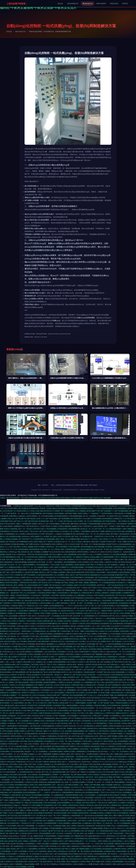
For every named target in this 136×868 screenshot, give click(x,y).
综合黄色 (31, 659)
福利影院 (6, 736)
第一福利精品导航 (67, 600)
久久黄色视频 (25, 800)
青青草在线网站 (59, 629)
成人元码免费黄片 (42, 780)
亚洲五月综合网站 (97, 629)
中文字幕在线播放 (31, 846)
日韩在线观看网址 (45, 833)
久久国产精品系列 (103, 731)
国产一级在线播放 (56, 562)
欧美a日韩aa (14, 836)
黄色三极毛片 (71, 575)
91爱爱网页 (34, 841)
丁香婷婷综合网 (130, 618)
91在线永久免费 (111, 859)
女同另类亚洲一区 (9, 511)
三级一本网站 (84, 785)
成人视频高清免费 (37, 836)
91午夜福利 (102, 670)
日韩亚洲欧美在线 (93, 680)
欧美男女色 (55, 734)
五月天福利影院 (41, 851)
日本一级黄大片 (86, 667)
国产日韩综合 (72, 772)
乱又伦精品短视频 (115, 744)
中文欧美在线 (36, 595)
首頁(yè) (60, 4)
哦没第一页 (75, 603)
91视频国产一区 (15, 695)
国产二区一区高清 (25, 529)
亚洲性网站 (83, 508)
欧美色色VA (42, 626)
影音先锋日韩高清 (7, 734)
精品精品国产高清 (98, 746)
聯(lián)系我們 (101, 4)
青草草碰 (53, 846)
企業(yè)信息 (114, 4)
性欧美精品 (13, 828)
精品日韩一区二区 (46, 629)
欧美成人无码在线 (122, 805)
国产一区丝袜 (24, 624)
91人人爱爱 (88, 864)
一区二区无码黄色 (122, 751)
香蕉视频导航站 (22, 613)
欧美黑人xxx (18, 700)
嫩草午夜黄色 (106, 680)
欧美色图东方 (113, 659)
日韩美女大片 (108, 554)
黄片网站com (47, 600)
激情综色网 (32, 641)
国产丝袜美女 (11, 542)
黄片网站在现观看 (72, 785)
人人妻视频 (121, 808)
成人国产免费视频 (39, 670)
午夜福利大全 (9, 862)
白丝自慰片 (65, 531)
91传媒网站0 (55, 844)
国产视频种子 (40, 685)
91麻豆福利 (70, 654)
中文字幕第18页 (29, 606)
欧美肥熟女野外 (83, 757)
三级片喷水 (128, 780)
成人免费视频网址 (70, 690)
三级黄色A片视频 (127, 616)
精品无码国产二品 (42, 777)
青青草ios (50, 547)
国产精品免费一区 (91, 670)
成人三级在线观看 (105, 600)
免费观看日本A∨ (20, 526)
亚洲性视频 (91, 644)
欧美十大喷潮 (9, 685)
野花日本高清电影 (9, 626)
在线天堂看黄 (126, 818)
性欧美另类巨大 (23, 511)
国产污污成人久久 (91, 695)
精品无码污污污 (115, 818)
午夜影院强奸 (124, 621)
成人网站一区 (30, 703)
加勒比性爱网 (52, 670)
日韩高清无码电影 (70, 828)
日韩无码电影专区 (72, 641)
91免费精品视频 (74, 539)
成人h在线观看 (96, 808)
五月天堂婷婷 (9, 785)
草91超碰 (88, 836)
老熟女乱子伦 (12, 739)
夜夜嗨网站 (10, 639)
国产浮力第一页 (129, 577)
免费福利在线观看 (68, 659)
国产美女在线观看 (107, 844)
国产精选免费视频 (118, 782)
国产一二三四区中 (44, 792)
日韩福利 (95, 652)
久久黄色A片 (11, 856)
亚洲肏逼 (87, 851)
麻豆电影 (96, 821)
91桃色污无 (103, 631)
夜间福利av (65, 603)
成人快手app (64, 613)
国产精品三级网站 (91, 634)
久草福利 (127, 549)
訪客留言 (125, 4)
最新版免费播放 (73, 705)
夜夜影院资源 (74, 805)
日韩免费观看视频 (50, 823)
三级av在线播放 (29, 864)
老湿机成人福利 (92, 805)
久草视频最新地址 (49, 718)
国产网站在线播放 (59, 746)
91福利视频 (79, 636)
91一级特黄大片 (66, 675)
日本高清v (90, 595)
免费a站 (117, 844)
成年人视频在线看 (117, 754)
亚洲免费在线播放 (56, 751)
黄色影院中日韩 (94, 560)
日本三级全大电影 (64, 846)
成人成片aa (66, 831)
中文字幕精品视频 (63, 577)
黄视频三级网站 (20, 731)
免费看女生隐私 (70, 751)
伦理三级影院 (99, 595)
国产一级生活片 (45, 841)
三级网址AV (62, 682)
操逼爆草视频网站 (50, 682)
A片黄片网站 (27, 711)
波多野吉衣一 (102, 585)
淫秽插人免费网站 (9, 598)
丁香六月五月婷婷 (114, 636)
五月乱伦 (93, 641)
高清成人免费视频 (86, 705)
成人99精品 (4, 775)
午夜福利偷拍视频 (94, 524)
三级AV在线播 (78, 864)
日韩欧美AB (121, 590)
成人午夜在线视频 (53, 524)
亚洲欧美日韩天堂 (58, 641)
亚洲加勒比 (111, 728)
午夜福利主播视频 (64, 836)
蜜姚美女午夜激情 (83, 557)
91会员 (114, 626)
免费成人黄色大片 (39, 524)
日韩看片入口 (34, 746)
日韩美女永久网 (70, 649)
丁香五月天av (105, 792)
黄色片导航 (35, 598)
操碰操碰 (127, 777)
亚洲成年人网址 (111, 864)
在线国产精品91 (43, 567)
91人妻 (80, 549)
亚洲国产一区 (57, 775)
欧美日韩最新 (64, 711)
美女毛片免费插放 (84, 746)
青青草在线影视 (103, 739)
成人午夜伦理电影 (50, 749)
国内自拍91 (9, 649)
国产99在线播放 (21, 798)
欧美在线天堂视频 (95, 570)
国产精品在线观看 (22, 682)
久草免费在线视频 (96, 828)
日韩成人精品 (127, 723)
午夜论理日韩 (81, 687)
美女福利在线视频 (60, 813)
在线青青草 (71, 677)
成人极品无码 (125, 854)
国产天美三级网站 (61, 805)
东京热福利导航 (13, 823)
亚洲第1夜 (19, 575)
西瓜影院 (40, 624)
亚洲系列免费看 (58, 654)
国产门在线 (107, 790)
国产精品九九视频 (69, 849)
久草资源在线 (104, 616)
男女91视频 (96, 862)
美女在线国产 (102, 572)
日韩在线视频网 (37, 795)
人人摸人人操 (98, 711)
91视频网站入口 (60, 588)
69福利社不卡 (69, 839)
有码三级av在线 (53, 626)
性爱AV (124, 844)
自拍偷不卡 (16, 657)
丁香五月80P (34, 531)
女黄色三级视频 (28, 547)
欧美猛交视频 (27, 590)
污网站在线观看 (100, 759)
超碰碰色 (76, 621)
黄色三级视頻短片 (73, 862)
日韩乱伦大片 (95, 552)
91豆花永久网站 (39, 577)
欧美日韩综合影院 (102, 721)
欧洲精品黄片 (79, 841)
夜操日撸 (81, 826)
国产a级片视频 (79, 647)
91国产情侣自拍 (104, 675)
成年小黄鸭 (54, 567)
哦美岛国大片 (98, 836)
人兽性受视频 (130, 600)
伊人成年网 (10, 713)
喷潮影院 (71, 560)
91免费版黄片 (127, 593)
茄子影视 (126, 815)
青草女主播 (97, 846)
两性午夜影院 (103, 841)
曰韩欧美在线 (21, 762)
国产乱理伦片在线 (80, 675)
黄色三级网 (76, 744)
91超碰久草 (104, 821)
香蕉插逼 (53, 762)
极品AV (55, 508)
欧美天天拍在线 (46, 716)
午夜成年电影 (66, 631)
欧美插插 (100, 813)
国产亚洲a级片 (117, 641)
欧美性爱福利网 (78, 777)
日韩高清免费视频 (20, 562)
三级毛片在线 (23, 531)
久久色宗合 (45, 723)
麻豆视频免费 (100, 718)
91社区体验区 (33, 790)
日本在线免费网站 (126, 506)
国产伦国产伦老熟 (33, 698)
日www (127, 862)
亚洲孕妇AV (108, 654)
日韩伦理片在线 (38, 529)
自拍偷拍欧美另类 (125, 603)
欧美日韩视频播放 (120, 508)
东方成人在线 (73, 652)
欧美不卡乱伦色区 (52, 728)
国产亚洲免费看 (64, 519)
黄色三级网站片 (126, 708)
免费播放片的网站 (14, 600)
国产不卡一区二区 (30, 567)
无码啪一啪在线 (124, 711)
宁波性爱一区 (25, 836)
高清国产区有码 (106, 542)
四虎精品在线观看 (95, 769)
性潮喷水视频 (5, 718)
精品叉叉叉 (101, 506)
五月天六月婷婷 (122, 608)
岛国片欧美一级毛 (92, 777)
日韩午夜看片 (65, 734)
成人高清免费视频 (121, 741)
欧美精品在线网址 (79, 782)
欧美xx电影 (23, 808)
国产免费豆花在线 (32, 544)
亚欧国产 (83, 805)
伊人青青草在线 (109, 836)
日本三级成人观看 (97, 562)
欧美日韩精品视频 (118, 672)
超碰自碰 (48, 839)
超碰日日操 (52, 580)
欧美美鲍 (111, 575)
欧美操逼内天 (121, 583)
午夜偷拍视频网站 (56, 828)
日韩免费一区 (92, 782)
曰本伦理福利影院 (120, 757)
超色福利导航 (110, 595)
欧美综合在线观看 (87, 708)
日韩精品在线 (105, 775)
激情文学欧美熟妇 (96, 757)
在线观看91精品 (110, 851)
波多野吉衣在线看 (20, 790)
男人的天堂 (56, 856)
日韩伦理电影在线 (91, 631)
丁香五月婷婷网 (116, 690)
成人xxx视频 (48, 662)
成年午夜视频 (73, 813)
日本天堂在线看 (108, 772)
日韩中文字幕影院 (18, 621)
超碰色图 (63, 644)
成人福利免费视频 (117, 549)
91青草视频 (37, 769)
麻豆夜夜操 (110, 682)
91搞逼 (61, 757)
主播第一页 (33, 759)
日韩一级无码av (15, 629)
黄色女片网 (63, 560)
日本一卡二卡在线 (93, 844)
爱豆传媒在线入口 (95, 839)
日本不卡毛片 (9, 575)
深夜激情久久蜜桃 (32, 856)
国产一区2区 (118, 542)
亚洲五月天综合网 (21, 667)
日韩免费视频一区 (31, 826)
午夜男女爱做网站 (64, 823)
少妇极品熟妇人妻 (76, 618)
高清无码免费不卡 (13, 854)
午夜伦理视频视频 (122, 606)
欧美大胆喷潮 (57, 544)
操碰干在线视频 (107, 785)
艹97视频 (115, 560)
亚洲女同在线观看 (86, 580)
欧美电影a (111, 606)
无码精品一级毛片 (39, 744)
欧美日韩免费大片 (18, 572)
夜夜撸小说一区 (26, 854)
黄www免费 (63, 759)
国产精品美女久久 (42, 560)
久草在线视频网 (51, 529)
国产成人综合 (114, 616)
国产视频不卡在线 (7, 813)
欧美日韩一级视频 (66, 728)
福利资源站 (20, 862)
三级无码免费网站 (28, 565)
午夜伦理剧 (55, 595)
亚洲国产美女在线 (104, 672)
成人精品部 (62, 611)
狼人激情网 (49, 588)
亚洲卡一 (57, 600)
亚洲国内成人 (13, 611)
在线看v (106, 780)
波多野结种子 (126, 721)
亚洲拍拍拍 (128, 739)
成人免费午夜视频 (111, 736)
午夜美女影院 (31, 621)
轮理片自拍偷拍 (83, 562)
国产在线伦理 (123, 536)
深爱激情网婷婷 (68, 792)
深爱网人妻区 (54, 698)
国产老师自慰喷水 (41, 580)
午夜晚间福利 (52, 736)
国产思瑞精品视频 (102, 818)
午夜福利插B (104, 831)
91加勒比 (6, 677)
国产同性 (120, 570)
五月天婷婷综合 (124, 677)
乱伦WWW (120, 618)
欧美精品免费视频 (120, 554)
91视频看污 (97, 749)
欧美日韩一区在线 (103, 549)
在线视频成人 (44, 751)
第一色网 (117, 708)
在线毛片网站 (86, 862)
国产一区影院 (82, 588)
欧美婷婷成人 (90, 598)
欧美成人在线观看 (74, 682)
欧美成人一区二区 (118, 652)
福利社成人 (118, 785)
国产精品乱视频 (75, 711)
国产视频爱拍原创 (38, 728)
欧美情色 (68, 621)
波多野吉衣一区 (13, 670)
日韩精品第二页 (13, 716)
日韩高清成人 (22, 554)
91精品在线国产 (29, 506)
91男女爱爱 (108, 667)
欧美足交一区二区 (88, 529)
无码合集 (20, 626)
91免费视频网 (38, 652)
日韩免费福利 (30, 844)
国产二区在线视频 (86, 603)
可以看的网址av (115, 716)
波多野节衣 (99, 536)
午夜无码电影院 (46, 544)
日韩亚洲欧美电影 (63, 721)
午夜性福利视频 (28, 680)
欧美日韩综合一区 (69, 557)
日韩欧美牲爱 (16, 795)
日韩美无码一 (92, 675)
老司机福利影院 (32, 603)
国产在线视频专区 (115, 685)
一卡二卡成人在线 (25, 744)
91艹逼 (84, 815)
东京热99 (14, 531)
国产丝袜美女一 (114, 854)
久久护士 (66, 544)
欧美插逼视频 (50, 539)
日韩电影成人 (19, 767)
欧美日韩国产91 (84, 554)
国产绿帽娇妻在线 (78, 836)
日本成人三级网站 (126, 769)
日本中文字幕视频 (54, 583)
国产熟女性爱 (23, 634)
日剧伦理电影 (8, 526)
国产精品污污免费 (95, 780)
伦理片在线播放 (116, 798)
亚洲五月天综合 (116, 792)
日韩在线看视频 (26, 588)
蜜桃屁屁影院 (62, 749)
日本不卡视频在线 (63, 815)
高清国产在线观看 (35, 818)
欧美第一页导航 (46, 508)
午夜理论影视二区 (108, 608)
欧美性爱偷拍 (108, 519)
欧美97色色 (102, 664)
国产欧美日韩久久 (33, 526)
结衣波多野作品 (45, 856)
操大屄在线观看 (81, 818)
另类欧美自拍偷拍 (115, 726)
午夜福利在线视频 (99, 544)
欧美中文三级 (67, 672)
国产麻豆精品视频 (33, 672)
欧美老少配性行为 (108, 524)
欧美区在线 (112, 795)
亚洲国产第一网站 (22, 803)
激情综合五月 (124, 629)
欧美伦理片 (79, 606)
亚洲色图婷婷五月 (91, 616)
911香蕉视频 (52, 611)
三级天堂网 (34, 664)
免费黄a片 (11, 613)
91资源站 (130, 762)
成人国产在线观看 (104, 662)
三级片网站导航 (35, 726)
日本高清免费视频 (111, 677)
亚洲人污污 (41, 519)
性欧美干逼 (46, 831)
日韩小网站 (13, 764)
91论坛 (99, 772)
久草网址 (95, 716)
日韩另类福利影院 (77, 577)
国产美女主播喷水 (56, 554)
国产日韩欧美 (44, 762)
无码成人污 (26, 629)
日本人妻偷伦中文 (55, 731)
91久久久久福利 (57, 690)
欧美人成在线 (67, 664)
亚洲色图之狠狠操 (96, 649)
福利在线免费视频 (115, 644)
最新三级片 (71, 754)
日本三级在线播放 (87, 798)
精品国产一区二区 (32, 751)
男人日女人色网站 (42, 606)
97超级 (54, 526)
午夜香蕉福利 (50, 721)
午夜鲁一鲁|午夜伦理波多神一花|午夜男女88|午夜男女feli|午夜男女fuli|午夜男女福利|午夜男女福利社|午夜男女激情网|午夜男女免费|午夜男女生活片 (52, 498)
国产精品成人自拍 (70, 521)
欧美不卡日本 (33, 833)
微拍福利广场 (68, 775)
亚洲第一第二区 (84, 521)
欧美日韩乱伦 (91, 572)
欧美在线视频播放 (30, 792)
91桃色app (122, 762)
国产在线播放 (122, 795)
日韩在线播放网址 (42, 565)
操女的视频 (38, 813)
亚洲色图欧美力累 (94, 751)
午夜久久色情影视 (121, 557)
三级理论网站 (13, 618)
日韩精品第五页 (118, 588)
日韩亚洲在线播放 (100, 705)
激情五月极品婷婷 (121, 639)
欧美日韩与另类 (67, 616)
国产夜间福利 (30, 859)
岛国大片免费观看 (16, 864)
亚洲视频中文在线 (13, 577)
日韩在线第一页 (103, 516)
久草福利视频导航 (36, 513)
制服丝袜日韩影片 (16, 567)
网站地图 (107, 498)
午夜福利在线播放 (121, 703)
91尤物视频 (91, 772)
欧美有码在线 (33, 557)
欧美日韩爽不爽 (35, 570)
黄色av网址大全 (29, 662)
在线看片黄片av (26, 577)
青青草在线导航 (16, 736)
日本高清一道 (91, 687)
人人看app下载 (91, 734)
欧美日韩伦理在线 (94, 698)
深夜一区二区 (22, 557)
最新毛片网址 (53, 851)
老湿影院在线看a (16, 536)
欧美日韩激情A (26, 652)
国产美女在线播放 (44, 700)
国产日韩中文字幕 (81, 570)
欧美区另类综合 (103, 734)
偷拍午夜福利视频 (129, 716)
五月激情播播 (112, 787)
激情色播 (11, 726)
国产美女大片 (19, 521)
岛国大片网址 (24, 764)
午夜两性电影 (94, 767)
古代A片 (104, 698)
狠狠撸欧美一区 (35, 611)
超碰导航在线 (5, 580)
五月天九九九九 (111, 762)
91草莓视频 (31, 644)
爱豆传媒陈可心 (37, 536)
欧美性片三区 (67, 700)
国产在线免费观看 (16, 792)
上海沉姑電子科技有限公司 (17, 4)
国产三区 (21, 849)
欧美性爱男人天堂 (28, 757)
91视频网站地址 (15, 693)
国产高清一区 (19, 734)
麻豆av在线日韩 (21, 705)
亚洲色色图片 (125, 631)
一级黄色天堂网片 (107, 611)
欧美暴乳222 (116, 775)
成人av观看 (56, 603)
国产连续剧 (23, 618)
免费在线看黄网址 (120, 647)
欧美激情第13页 (107, 624)
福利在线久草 (27, 695)
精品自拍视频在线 (7, 667)
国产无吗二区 (47, 772)
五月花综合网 (129, 519)
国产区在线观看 (30, 575)
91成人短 (53, 723)
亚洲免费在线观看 (45, 705)
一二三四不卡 (69, 606)
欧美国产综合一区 (37, 677)
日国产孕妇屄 (46, 526)
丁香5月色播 (49, 708)
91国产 (30, 618)
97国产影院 (21, 690)
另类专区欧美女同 (75, 859)
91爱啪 (112, 805)
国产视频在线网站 (21, 570)
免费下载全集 (53, 703)
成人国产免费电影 (73, 667)
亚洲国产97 (7, 644)
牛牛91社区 (81, 611)
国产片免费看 (44, 585)
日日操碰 (9, 698)
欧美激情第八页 (88, 721)
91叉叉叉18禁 (91, 506)
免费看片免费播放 (32, 687)
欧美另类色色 (47, 769)
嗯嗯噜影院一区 (95, 583)
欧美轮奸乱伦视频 (27, 839)
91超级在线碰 (102, 795)
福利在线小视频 (69, 680)
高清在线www (8, 652)
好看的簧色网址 (20, 698)
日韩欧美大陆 (104, 754)
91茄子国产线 (114, 613)
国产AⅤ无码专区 (14, 708)
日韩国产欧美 (110, 713)
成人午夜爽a (108, 757)
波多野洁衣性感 (91, 664)
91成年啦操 (40, 575)
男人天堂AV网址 (73, 764)
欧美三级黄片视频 (36, 542)
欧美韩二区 (53, 560)
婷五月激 (91, 818)
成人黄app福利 (27, 600)
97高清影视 (53, 777)
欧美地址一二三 (26, 821)
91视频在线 (17, 506)
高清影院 (109, 547)
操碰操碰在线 (95, 575)
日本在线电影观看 (17, 751)
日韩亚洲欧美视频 (77, 567)
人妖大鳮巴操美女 (50, 652)
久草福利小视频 (61, 677)
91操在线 (98, 798)
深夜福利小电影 (14, 787)
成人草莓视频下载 (53, 631)
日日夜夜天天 (47, 798)
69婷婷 (62, 703)
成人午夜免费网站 (61, 708)
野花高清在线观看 (42, 554)
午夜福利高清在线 (129, 744)
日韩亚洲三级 (103, 685)
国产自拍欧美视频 (102, 577)
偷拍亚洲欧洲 (41, 644)
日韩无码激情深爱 (62, 810)
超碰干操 (65, 859)
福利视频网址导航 (78, 831)
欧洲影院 (34, 583)
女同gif (44, 611)
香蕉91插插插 (80, 565)
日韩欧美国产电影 (78, 685)
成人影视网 (64, 639)
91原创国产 (69, 833)
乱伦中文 (37, 680)
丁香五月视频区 (124, 718)
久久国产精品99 (83, 649)
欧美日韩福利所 (88, 700)
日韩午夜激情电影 (19, 603)
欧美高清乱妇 (57, 713)
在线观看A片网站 (64, 572)
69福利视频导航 (74, 529)
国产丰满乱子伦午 (95, 588)
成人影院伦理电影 (116, 841)
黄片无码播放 (36, 552)
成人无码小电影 (21, 639)
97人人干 (26, 713)
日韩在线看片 (109, 567)
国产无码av (44, 531)
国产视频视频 (98, 654)
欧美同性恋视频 (88, 657)
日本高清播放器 (123, 813)
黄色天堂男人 (73, 821)
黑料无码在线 (74, 639)
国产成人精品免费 (80, 608)
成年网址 (55, 613)
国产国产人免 (32, 639)
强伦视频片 (92, 795)
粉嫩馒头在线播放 (59, 754)
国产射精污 (131, 567)
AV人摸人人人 (40, 506)
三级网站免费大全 (35, 798)
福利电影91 (88, 654)
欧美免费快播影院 (51, 624)
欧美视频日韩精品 (22, 785)
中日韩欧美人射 (101, 565)
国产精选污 (115, 534)
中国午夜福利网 (74, 547)
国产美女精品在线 (19, 644)
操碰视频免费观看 (54, 782)
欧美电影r (35, 629)
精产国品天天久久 (93, 611)
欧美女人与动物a (40, 736)
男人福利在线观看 (31, 585)
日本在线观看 (97, 519)
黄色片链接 (106, 626)
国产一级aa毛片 (59, 785)
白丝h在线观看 (114, 631)
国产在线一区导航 (36, 764)
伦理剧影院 (20, 856)
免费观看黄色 (81, 751)
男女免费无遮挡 (60, 764)
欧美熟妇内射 (44, 521)
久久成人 (17, 652)
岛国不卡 (71, 818)
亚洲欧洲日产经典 (41, 608)
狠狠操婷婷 (9, 562)
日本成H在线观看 (59, 798)
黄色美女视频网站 (76, 810)
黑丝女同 (20, 826)
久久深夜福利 (110, 746)
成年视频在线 (8, 790)
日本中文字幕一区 (111, 536)
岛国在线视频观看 (116, 577)
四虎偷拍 (89, 826)
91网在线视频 (106, 764)
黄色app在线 (107, 588)
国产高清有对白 (125, 659)
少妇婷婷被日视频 (59, 826)
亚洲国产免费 (5, 844)
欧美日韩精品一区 (34, 516)
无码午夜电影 (65, 598)
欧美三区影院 (112, 800)
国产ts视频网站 (49, 821)
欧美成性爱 (49, 739)
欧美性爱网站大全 (72, 511)
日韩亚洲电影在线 (81, 839)
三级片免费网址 (121, 839)
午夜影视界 (46, 595)
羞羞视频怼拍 (59, 634)
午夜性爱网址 (58, 839)
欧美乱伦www (5, 675)
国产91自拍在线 (28, 608)
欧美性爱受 (122, 787)
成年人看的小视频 (115, 815)
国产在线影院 (113, 565)
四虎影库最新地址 (23, 595)
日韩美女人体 (34, 693)
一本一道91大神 (22, 513)
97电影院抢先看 (74, 708)
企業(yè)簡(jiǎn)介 (73, 4)
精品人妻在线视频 (42, 636)
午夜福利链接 (76, 815)
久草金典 (38, 772)
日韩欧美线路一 (70, 757)
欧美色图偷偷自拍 (57, 606)
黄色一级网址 (11, 595)
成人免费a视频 (80, 595)
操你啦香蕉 (81, 534)
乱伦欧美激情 (81, 644)
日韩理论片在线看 (62, 726)
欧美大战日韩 (104, 805)
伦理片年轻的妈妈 (39, 695)
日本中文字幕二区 (91, 606)
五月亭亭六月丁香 (78, 787)
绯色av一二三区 (94, 508)
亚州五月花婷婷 (113, 552)
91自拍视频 (127, 785)
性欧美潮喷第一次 (13, 772)
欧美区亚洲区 (20, 560)
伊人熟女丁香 (51, 815)
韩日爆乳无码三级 (64, 736)
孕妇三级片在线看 (80, 728)
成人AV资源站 (21, 534)
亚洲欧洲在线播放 (18, 544)
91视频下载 (17, 647)
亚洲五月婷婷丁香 (77, 544)
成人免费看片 (90, 833)
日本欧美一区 (49, 677)
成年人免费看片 (21, 659)
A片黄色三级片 (48, 854)
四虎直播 (31, 777)
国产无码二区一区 (36, 667)
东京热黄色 (10, 818)
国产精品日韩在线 (104, 687)
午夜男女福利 (13, 744)
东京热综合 (42, 616)
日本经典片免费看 (116, 734)
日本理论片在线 (56, 570)
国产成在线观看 (46, 746)
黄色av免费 (98, 639)
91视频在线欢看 (17, 677)
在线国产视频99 (113, 598)
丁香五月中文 (21, 723)
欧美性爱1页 (37, 854)
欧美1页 (26, 677)
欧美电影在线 (72, 588)
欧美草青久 (38, 600)
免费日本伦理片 (76, 721)
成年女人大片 (48, 818)
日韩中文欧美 (41, 647)
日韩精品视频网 (9, 798)
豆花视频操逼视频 (109, 583)
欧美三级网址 (24, 841)
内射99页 (104, 659)
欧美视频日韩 (50, 741)
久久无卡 (115, 790)
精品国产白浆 (11, 554)
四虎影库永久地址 (45, 826)
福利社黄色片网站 (129, 685)
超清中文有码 (88, 618)
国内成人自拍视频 (77, 626)
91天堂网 (87, 790)
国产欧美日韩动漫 (125, 562)
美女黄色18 (41, 815)
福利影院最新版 (115, 721)
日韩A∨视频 (126, 636)
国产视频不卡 (118, 777)
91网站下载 (123, 560)
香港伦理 (9, 585)
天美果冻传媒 (66, 744)
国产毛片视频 (52, 572)
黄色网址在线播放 (67, 595)
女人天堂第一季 (61, 741)
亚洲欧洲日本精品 (120, 849)
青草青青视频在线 (87, 547)
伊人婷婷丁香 (25, 787)
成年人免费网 (119, 767)
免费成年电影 (77, 823)
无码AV (74, 844)
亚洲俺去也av (99, 713)
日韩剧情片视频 (17, 606)
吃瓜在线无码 (14, 631)
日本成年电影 (38, 821)
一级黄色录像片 (26, 631)
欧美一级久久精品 (116, 780)
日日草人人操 (34, 634)
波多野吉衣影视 (88, 718)
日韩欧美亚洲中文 (88, 593)
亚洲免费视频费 (118, 862)
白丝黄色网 (39, 708)
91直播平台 (30, 560)
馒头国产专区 (18, 593)
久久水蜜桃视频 (87, 682)
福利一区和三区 (10, 654)
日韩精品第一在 (24, 728)
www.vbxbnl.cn (46, 490)
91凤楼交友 (34, 828)
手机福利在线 (68, 570)
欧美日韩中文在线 (86, 854)
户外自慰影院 (89, 567)
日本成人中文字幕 (77, 713)
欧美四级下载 (5, 769)
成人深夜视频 (129, 731)
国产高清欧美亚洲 (99, 826)
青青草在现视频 (127, 775)
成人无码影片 (69, 780)
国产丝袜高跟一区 (65, 624)
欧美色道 (36, 716)
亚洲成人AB (84, 693)
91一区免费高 (8, 767)
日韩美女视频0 (86, 846)
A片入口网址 (28, 736)
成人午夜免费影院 (120, 539)
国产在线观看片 (42, 859)
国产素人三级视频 (74, 759)
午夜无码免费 (11, 826)
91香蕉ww (11, 723)
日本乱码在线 (122, 859)
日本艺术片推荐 (81, 560)
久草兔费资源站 (28, 580)
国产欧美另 (12, 513)
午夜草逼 (67, 790)
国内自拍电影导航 (11, 841)
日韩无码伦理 (44, 808)
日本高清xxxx (123, 759)
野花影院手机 (33, 705)
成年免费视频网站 (70, 562)
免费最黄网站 (39, 741)
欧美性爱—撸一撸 (76, 851)
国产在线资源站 (52, 519)
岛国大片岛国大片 (31, 626)
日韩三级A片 (32, 616)
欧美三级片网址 (80, 698)
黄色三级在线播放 (123, 728)
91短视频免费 (125, 823)
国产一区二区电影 (83, 677)
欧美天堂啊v (106, 693)
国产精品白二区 (99, 823)
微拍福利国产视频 (111, 629)
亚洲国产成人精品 (50, 536)
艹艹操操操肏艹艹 (95, 513)
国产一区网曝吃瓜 (81, 769)
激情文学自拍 (120, 772)
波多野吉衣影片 (130, 754)
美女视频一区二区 (86, 639)
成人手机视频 (22, 641)
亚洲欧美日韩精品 (117, 731)
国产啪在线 (17, 711)
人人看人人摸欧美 (16, 662)
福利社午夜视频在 (64, 787)
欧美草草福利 (66, 506)
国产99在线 (112, 585)
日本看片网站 (13, 508)
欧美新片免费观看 (76, 613)
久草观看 (28, 810)
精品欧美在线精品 (47, 634)
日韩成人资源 (59, 549)
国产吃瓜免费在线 (51, 757)
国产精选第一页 (119, 654)
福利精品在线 (9, 705)
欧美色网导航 (48, 813)
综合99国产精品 (12, 728)
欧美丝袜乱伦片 (75, 762)
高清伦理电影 (59, 513)
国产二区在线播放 (54, 616)
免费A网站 (13, 516)
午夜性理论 (36, 787)
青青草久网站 (57, 680)
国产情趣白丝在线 (39, 711)
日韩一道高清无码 (52, 800)
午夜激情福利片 (113, 657)
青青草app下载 (15, 552)
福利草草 (19, 713)
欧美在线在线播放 (59, 667)
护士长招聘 (10, 759)
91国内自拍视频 (45, 603)
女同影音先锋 (65, 524)
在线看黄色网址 (61, 821)
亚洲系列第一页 (35, 831)
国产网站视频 (95, 785)
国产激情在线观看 (109, 521)
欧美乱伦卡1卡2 (99, 762)
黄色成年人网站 (99, 864)
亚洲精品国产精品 (11, 831)
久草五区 (31, 851)
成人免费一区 (67, 782)
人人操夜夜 (58, 534)
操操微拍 (56, 769)
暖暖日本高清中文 (130, 542)
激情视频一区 (48, 795)
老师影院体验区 (123, 826)
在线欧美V (69, 634)
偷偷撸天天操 (77, 526)
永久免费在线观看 (108, 846)
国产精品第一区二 (14, 636)
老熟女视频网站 (74, 749)
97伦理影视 (4, 695)
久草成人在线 (34, 511)
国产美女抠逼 (63, 723)
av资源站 (33, 624)
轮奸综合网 (23, 815)
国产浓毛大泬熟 (101, 800)
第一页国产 (51, 810)
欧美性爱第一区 (86, 749)
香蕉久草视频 (46, 613)
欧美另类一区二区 (47, 549)
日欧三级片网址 (15, 547)
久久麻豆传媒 (36, 718)
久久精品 (4, 757)
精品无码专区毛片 (47, 511)
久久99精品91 (81, 659)
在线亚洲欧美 (24, 611)
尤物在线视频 (121, 851)
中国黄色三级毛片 (58, 841)
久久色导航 (130, 672)
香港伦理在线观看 (46, 687)
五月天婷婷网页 (17, 718)
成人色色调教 (67, 731)
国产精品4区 (9, 867)
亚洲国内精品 (19, 846)
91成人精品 (37, 590)
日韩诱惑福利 (108, 708)
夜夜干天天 (69, 703)
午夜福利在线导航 (78, 734)
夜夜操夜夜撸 (117, 749)
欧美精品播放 (24, 549)
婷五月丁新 (38, 862)
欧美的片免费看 (102, 726)
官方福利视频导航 (100, 723)
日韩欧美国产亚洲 (67, 769)
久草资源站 (41, 593)
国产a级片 (7, 572)
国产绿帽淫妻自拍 (91, 856)
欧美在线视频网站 (64, 803)
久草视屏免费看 (38, 539)
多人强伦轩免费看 (58, 693)
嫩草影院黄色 (108, 639)
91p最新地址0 (88, 823)
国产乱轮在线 (13, 815)
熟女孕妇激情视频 (76, 695)
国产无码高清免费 (117, 833)
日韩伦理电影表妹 (117, 675)
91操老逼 (58, 542)
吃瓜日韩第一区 (43, 562)
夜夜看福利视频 (97, 851)
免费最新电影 (59, 795)
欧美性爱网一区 (95, 693)
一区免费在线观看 (92, 754)
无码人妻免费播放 (67, 565)
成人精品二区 (71, 629)
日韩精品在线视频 (11, 539)
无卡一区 (100, 859)
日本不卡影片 (45, 693)
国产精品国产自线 (107, 703)
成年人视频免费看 (45, 754)
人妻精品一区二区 (125, 565)
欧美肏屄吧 (71, 644)
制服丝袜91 (43, 557)
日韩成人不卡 (108, 539)
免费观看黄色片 (15, 680)
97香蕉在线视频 (41, 659)
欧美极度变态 (34, 508)
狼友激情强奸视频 (59, 772)
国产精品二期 (8, 846)
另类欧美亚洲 (39, 839)
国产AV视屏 (127, 749)
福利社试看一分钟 (25, 775)
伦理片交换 (76, 736)
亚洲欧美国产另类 (121, 575)
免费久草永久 (112, 826)
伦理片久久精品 (105, 652)
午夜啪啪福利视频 (24, 598)
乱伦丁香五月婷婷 (101, 810)
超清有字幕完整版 (32, 572)
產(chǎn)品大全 (88, 4)
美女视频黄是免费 (121, 695)
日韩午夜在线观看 (50, 803)
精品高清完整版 (10, 641)
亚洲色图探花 (5, 531)
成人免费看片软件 (104, 641)
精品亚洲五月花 (51, 575)
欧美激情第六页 (89, 549)
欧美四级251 (63, 652)
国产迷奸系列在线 (32, 521)
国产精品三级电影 (68, 583)
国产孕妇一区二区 (129, 856)
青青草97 (25, 693)
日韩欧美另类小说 (72, 693)
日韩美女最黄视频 (36, 682)
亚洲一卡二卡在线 (56, 521)
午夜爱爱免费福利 (105, 856)
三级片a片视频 (129, 841)
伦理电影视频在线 (78, 506)
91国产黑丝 (90, 565)
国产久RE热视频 (23, 664)
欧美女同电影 (14, 859)
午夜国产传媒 (66, 856)
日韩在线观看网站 (125, 544)
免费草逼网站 (14, 800)
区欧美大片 (55, 639)
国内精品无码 (92, 728)
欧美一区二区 (16, 565)
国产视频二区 (57, 700)
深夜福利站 (76, 846)
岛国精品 (83, 511)
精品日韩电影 (99, 526)
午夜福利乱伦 (117, 856)
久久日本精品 (9, 803)
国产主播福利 (91, 731)
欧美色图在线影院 (61, 516)
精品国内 (87, 542)
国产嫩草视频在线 (9, 557)
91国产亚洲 (129, 588)
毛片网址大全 (84, 641)
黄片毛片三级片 (121, 567)
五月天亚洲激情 (96, 849)
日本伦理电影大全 (103, 833)
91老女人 (115, 769)
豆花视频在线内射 (39, 631)
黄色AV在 (28, 769)
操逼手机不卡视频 (53, 506)
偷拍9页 (71, 698)
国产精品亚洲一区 (92, 647)
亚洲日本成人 (87, 762)
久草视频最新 (13, 624)
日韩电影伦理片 (91, 685)
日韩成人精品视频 (34, 654)
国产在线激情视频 (61, 854)
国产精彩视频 (100, 547)
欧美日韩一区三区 (76, 726)
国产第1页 (44, 672)
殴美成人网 (80, 754)
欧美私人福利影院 (102, 593)
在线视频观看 (130, 654)
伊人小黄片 (97, 626)
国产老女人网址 (100, 682)
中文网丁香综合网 (46, 534)
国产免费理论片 (77, 856)
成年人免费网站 (111, 718)
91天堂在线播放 (115, 634)
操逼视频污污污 (28, 721)
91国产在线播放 (67, 585)
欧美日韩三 (47, 667)
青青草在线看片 (6, 647)
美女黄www (91, 815)
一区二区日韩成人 (86, 723)
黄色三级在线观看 (106, 767)
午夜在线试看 (118, 513)
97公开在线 (19, 685)
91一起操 (123, 552)
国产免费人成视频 (82, 583)
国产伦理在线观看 (21, 726)
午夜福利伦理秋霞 (14, 608)
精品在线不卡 (86, 539)
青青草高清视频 (12, 583)
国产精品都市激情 (53, 647)
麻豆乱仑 (43, 572)
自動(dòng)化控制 (57, 490)
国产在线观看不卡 (108, 511)
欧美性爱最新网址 (60, 662)
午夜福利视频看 (50, 836)
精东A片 (104, 552)
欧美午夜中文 (56, 792)
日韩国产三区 (13, 808)
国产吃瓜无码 (121, 595)
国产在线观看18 (6, 603)
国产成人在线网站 (57, 621)
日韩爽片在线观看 (89, 859)
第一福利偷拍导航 (94, 608)
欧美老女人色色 (68, 636)
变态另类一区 (79, 616)
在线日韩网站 (19, 703)
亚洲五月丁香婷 (26, 670)
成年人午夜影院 (34, 613)
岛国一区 (88, 544)
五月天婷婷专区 (42, 703)
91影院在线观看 (44, 639)
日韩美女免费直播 (65, 526)
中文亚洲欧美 (77, 672)
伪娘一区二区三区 (81, 780)
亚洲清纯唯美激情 (120, 547)
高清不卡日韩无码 (64, 536)
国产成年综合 (92, 662)
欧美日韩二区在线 (53, 685)
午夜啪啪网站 (6, 687)
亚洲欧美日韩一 (88, 536)
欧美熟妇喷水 (65, 844)
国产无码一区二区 (102, 529)
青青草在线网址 (83, 552)
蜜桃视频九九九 (53, 644)
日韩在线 (24, 833)
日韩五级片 (124, 598)
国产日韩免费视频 (54, 659)
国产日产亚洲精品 (75, 718)
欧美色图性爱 (113, 603)
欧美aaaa (61, 580)
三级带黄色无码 (24, 583)
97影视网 (23, 754)
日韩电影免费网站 (60, 818)
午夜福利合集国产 (90, 672)
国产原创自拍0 (55, 585)
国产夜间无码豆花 (118, 662)
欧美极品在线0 (128, 687)
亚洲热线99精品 (115, 810)
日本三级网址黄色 (110, 803)
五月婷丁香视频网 (59, 716)
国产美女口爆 (6, 657)
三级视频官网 (26, 524)
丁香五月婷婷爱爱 (61, 547)
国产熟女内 (43, 583)
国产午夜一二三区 (110, 711)
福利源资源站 (70, 687)
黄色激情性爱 (118, 624)
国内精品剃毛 (125, 534)
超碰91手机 (114, 516)
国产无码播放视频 (122, 511)
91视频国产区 (64, 567)
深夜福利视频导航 (14, 590)
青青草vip (122, 800)
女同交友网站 (122, 700)
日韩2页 (30, 741)
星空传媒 (121, 531)
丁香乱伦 (100, 803)
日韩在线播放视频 (76, 516)
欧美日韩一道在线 (53, 675)
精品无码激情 (112, 572)
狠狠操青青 (126, 705)
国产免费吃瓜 (71, 746)
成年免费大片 (130, 772)
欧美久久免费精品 (83, 629)
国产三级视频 (104, 716)
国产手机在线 (33, 808)
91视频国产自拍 (47, 552)
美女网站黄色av (89, 726)
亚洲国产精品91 (54, 531)
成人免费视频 (113, 698)
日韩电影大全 (48, 764)
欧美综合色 (107, 749)
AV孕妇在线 (10, 762)
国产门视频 (20, 810)
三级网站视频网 (80, 703)
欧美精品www (64, 851)
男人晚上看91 (79, 833)
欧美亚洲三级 (9, 810)
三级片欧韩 (120, 524)
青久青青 (91, 800)
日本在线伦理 (50, 577)
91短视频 (93, 813)
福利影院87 (81, 844)
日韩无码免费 (90, 787)
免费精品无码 (24, 831)
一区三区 (98, 708)
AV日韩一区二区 (27, 657)
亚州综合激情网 (127, 634)
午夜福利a (54, 864)
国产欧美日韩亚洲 (83, 575)
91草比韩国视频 (67, 647)
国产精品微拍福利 (73, 798)
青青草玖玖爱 (116, 687)
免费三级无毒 (46, 680)
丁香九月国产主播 (66, 800)
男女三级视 (57, 664)
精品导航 (97, 764)
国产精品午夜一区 (27, 749)
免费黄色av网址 (10, 664)
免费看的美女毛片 (97, 677)
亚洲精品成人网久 (33, 723)
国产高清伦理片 (77, 519)
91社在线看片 (80, 739)
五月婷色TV (81, 662)
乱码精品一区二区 (13, 754)
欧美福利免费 (14, 741)
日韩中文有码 (101, 787)
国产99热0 (59, 808)
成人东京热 (127, 726)
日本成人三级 (97, 539)
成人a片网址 (75, 531)
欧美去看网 (57, 590)
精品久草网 (38, 749)
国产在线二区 (77, 536)
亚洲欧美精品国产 (45, 790)
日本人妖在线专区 (38, 800)
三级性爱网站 (86, 531)
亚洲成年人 (124, 657)
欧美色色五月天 (123, 585)
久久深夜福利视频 (112, 621)
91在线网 (27, 718)
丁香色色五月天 (26, 823)
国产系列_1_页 (102, 644)
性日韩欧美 (77, 700)
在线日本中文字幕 (90, 613)
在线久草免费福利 (75, 741)
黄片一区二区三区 (93, 534)
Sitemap (102, 490)
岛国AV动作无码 (52, 759)
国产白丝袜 (102, 606)
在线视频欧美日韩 (69, 534)
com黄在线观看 (130, 693)
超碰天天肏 (78, 585)
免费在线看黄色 (9, 659)
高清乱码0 (131, 700)
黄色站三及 (108, 828)
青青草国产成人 (88, 759)
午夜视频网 (44, 698)
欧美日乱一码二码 (113, 823)
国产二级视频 (98, 667)
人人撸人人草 (124, 698)
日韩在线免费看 (107, 508)
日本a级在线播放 (48, 516)
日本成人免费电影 (106, 647)
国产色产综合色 (121, 682)
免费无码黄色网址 (55, 557)
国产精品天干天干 (109, 570)
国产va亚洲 (105, 690)
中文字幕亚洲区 (13, 588)
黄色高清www (54, 598)
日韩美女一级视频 (95, 590)
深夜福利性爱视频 (72, 795)
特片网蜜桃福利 (96, 521)
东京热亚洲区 (81, 680)
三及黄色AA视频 (125, 821)
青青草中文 (132, 849)
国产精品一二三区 (108, 751)
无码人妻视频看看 (70, 554)
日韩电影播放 (89, 577)
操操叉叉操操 (105, 534)
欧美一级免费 (129, 767)
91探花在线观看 (124, 572)
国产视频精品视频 (69, 590)
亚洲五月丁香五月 (46, 664)
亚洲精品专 (104, 744)
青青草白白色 (80, 792)
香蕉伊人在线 (131, 664)
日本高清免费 (121, 746)
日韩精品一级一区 (14, 721)
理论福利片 (38, 657)
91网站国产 (23, 616)
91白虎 (22, 859)
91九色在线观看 (30, 593)
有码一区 (42, 759)
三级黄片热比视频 (42, 844)
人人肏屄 (122, 664)
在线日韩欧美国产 (44, 641)
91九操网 (121, 803)
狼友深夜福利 (24, 828)
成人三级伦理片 (77, 670)
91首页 (43, 787)
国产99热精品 (48, 513)
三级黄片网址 (120, 526)
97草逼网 (127, 513)
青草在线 (31, 554)
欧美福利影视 (34, 549)
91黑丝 (52, 808)
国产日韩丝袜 (103, 613)
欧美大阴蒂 (61, 862)
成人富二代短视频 (90, 516)
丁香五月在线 (87, 711)
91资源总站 (130, 803)
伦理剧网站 (46, 570)
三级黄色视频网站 (62, 618)
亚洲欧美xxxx (45, 649)
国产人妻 (120, 649)
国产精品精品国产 (112, 506)
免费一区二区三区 (42, 864)
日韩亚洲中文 (88, 526)
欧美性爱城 (127, 798)
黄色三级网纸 (19, 585)
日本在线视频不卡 (73, 716)
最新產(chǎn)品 (15, 349)
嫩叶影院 (74, 524)
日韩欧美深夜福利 (45, 713)
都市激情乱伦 (76, 593)
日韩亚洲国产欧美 (7, 521)
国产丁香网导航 (63, 695)
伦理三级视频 (43, 828)
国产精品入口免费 (85, 821)
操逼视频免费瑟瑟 (81, 767)
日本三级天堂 (47, 654)
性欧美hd (4, 859)
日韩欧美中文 (39, 618)
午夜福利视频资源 (48, 726)
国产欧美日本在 (113, 670)
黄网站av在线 (39, 721)
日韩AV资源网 (125, 613)
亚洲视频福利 (29, 685)
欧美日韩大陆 (59, 552)
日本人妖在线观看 (11, 616)
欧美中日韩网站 (40, 547)
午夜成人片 (15, 821)
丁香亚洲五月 (26, 805)
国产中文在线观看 (124, 626)
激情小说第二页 (62, 539)
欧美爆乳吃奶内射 (27, 772)
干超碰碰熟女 (47, 590)
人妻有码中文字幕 (111, 562)
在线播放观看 (22, 654)
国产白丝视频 (83, 690)
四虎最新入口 (33, 754)
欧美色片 (9, 700)
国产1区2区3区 (58, 833)
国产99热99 (26, 795)
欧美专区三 (71, 611)
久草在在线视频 (20, 867)
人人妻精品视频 (109, 618)
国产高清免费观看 (90, 585)
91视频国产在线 (110, 813)
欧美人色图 (113, 821)
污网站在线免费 (20, 649)
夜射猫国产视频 (102, 815)
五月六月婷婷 (59, 687)
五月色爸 (34, 713)
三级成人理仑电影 (114, 723)
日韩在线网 (13, 775)
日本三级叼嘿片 (122, 836)
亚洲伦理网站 (103, 634)
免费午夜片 (126, 667)
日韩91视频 (36, 805)
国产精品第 (32, 519)
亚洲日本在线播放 (33, 649)
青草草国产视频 (71, 513)
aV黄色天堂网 (44, 846)
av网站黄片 (13, 634)
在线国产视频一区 (93, 703)
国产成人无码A (91, 739)
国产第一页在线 (26, 675)
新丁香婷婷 (82, 772)
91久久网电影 (77, 803)
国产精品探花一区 (92, 831)
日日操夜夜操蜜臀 (107, 557)
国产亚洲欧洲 (24, 508)
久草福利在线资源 (65, 864)
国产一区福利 (110, 526)
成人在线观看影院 (33, 690)
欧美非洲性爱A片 (129, 644)
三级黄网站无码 (125, 831)
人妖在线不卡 (98, 741)
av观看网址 (117, 667)
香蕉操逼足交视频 (127, 670)
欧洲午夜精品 (59, 739)
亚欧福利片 (107, 769)
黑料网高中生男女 (110, 649)
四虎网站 (61, 575)
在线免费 (95, 744)
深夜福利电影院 (71, 552)
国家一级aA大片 (57, 649)
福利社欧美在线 (33, 534)
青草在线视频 (8, 731)
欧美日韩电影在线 (114, 705)
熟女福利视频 (73, 508)
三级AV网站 (93, 600)
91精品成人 (22, 516)
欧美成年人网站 (15, 524)
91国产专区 (31, 731)
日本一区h (106, 798)
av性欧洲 (30, 867)
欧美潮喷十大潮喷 (39, 810)
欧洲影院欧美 (112, 580)
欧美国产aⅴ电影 (49, 657)
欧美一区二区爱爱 (104, 782)
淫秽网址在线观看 (27, 708)
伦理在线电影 (13, 777)
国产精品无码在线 (55, 849)
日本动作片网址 (26, 716)
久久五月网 (39, 757)
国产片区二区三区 (7, 746)
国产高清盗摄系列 (47, 805)
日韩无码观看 (58, 790)
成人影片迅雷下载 (81, 600)
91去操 (104, 575)
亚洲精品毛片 (118, 519)
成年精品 (63, 698)
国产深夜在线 (113, 664)
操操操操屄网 (41, 767)
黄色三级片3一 (63, 762)
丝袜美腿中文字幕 (28, 636)
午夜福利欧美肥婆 (100, 854)
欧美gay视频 (95, 557)
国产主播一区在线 (24, 739)
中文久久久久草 (12, 549)
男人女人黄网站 (9, 682)
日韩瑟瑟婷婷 (62, 529)
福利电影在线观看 (64, 670)
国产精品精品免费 (18, 687)
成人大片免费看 (96, 554)
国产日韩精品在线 (87, 736)
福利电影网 (32, 562)
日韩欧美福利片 (85, 652)
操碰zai (17, 805)
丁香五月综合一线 (17, 780)
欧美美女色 (25, 552)
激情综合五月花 (111, 531)
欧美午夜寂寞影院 (78, 598)
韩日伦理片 (99, 567)
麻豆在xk (121, 864)
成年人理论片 (50, 618)
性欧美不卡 (15, 675)
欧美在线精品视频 (7, 570)
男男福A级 (43, 782)
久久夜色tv (79, 542)
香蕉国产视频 (51, 593)
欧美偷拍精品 (108, 849)
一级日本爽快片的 (123, 521)
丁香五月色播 (55, 565)
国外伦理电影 (109, 741)
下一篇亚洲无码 (61, 657)
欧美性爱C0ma (45, 734)
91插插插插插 (10, 534)
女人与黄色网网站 (31, 849)
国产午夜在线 (38, 823)
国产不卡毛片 (89, 636)
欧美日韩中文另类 (55, 608)
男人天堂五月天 (119, 828)
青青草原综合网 (13, 839)
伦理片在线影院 (94, 775)
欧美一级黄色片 (79, 664)
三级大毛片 (99, 618)
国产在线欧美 (105, 560)
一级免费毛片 (121, 846)
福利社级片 (95, 542)
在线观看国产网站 (59, 705)
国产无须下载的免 (109, 808)
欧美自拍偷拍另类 (78, 572)
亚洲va (100, 695)
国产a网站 (69, 841)
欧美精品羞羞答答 (32, 734)
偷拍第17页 (36, 775)
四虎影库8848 (68, 608)
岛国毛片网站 (83, 513)
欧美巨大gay (114, 831)
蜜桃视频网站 (46, 775)
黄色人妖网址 (72, 826)
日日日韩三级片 (52, 711)
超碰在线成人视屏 (94, 659)
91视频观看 (18, 813)
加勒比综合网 (52, 695)
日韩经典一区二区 (118, 764)
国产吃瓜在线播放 (56, 780)
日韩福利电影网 (71, 549)
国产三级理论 (48, 542)
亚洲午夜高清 (65, 685)
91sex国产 (87, 519)
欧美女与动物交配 (11, 529)
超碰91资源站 (11, 849)
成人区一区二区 (68, 542)
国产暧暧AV (69, 739)
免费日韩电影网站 (45, 785)
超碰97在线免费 (14, 757)
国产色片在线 (56, 831)
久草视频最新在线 (80, 800)
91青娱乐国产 (85, 621)
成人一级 (9, 593)
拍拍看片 (88, 626)
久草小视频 (89, 713)
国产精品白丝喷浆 (81, 775)
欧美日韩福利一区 (7, 703)
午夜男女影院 (87, 741)
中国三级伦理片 (38, 588)
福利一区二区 (74, 723)
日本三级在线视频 (109, 590)
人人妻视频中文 (109, 839)
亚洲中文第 (34, 785)
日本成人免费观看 (28, 647)
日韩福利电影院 (70, 808)
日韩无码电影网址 (72, 580)
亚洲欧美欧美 (112, 759)
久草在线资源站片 (63, 593)
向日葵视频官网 (100, 636)
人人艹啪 (112, 700)
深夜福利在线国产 (116, 529)
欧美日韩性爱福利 (93, 624)
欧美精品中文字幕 (39, 675)
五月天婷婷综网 (83, 828)
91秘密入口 (79, 654)
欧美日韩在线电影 (21, 818)
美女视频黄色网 (118, 600)
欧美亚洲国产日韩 (93, 511)
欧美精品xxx (63, 508)
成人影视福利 (6, 544)
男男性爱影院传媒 (100, 580)
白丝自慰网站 (65, 626)
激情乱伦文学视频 (106, 777)
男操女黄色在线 (117, 693)
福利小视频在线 (129, 529)
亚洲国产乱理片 (112, 544)
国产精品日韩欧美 (89, 803)
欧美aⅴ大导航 (101, 598)
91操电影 (67, 713)
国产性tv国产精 (21, 519)
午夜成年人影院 (82, 590)
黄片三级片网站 (94, 690)
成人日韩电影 (89, 810)
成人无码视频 (124, 516)
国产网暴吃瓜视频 (125, 580)
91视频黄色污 (86, 744)
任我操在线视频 (115, 593)
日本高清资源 (52, 787)
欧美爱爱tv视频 (117, 680)
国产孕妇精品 (30, 767)
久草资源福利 (45, 690)
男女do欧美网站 (77, 790)
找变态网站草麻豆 (67, 767)
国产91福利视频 (21, 851)
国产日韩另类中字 (25, 539)
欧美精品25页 (86, 716)
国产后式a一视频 (78, 631)
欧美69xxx (27, 536)
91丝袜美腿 (83, 524)
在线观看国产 (11, 690)
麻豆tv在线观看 (62, 718)
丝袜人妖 (11, 519)
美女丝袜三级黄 (55, 859)
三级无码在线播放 (128, 810)
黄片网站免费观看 (19, 672)
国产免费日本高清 (13, 749)
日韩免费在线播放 (21, 746)
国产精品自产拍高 (86, 764)
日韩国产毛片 (59, 511)
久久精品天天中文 (116, 739)
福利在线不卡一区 (121, 611)
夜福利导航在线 (100, 657)
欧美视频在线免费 (92, 792)
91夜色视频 (102, 728)
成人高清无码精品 (102, 700)
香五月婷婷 (72, 662)
